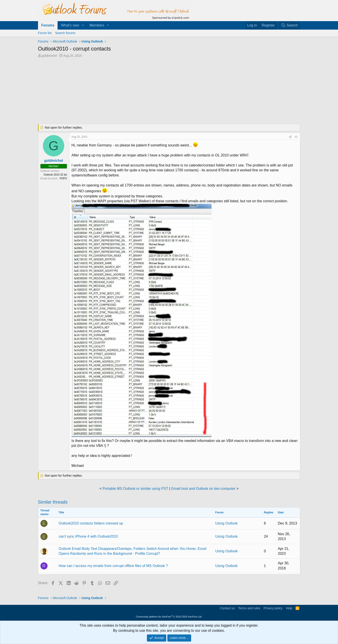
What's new (70, 25)
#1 (296, 137)
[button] (83, 25)
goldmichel (49, 56)
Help (289, 608)
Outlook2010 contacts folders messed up (91, 523)
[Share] (290, 137)
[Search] (290, 25)
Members (97, 25)
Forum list (45, 33)
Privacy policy (273, 608)
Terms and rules (249, 608)
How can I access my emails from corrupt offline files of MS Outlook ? (113, 566)
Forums (48, 25)
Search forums (65, 33)
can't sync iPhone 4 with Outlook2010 (88, 536)
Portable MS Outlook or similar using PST (135, 489)
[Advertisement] (146, 91)
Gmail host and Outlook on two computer (203, 489)
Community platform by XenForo (169, 617)
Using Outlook (227, 523)
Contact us (227, 608)
